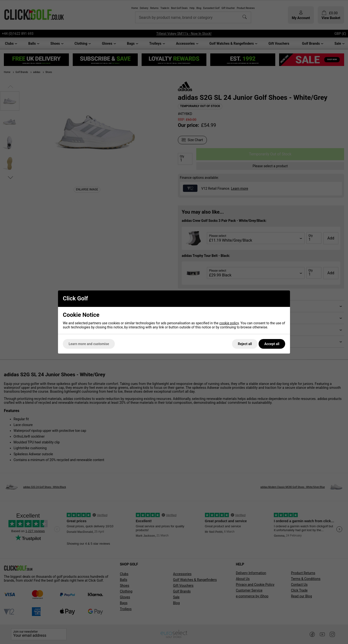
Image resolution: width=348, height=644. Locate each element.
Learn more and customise (89, 344)
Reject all (245, 344)
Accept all (272, 344)
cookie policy (229, 323)
